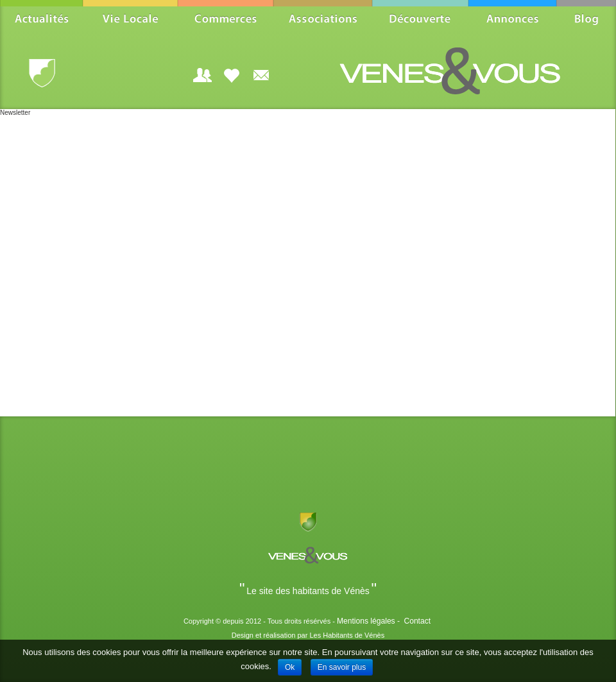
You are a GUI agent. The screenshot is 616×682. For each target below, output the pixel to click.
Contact (417, 621)
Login (202, 75)
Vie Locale (130, 18)
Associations (323, 18)
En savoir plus (342, 667)
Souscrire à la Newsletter (261, 75)
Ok (290, 667)
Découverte (420, 18)
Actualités (41, 18)
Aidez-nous (232, 75)
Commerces (226, 18)
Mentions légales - (370, 621)
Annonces (512, 18)
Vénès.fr (42, 74)
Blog (586, 18)
